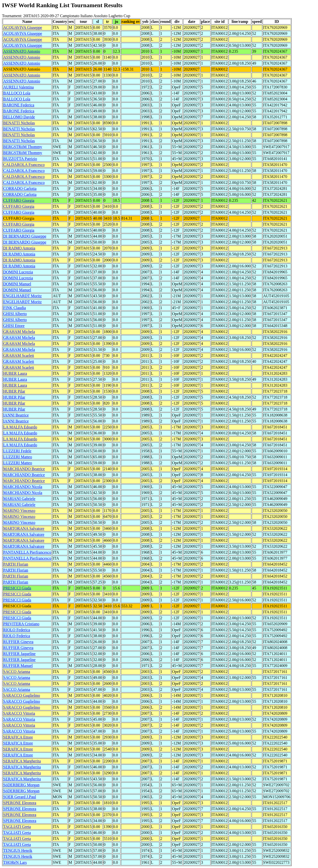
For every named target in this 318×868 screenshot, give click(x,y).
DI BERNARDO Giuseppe (25, 236)
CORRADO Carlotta (20, 188)
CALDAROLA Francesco (24, 165)
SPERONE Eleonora (20, 803)
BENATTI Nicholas (19, 123)
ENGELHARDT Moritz (22, 296)
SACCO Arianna (17, 672)
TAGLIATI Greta (17, 827)
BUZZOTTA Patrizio (20, 159)
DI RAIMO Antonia (19, 248)
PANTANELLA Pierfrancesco (27, 552)
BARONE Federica (19, 105)
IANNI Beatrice (16, 415)
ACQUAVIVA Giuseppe (23, 27)
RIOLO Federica (17, 630)
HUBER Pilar (14, 391)
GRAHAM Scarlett (19, 355)
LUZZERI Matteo (18, 457)
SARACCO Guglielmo (22, 695)
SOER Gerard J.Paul (20, 797)
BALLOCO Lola (17, 93)
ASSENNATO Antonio (22, 51)
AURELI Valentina (19, 87)
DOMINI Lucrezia (18, 272)
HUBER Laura (15, 373)
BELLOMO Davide (19, 117)
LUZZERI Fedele (17, 451)
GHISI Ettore (14, 326)
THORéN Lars (15, 862)
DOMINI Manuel (17, 284)
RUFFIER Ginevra (18, 642)
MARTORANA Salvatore (24, 528)
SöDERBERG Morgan (21, 785)
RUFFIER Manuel (18, 666)
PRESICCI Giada (17, 588)
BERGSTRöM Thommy (23, 147)
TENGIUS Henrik (18, 850)
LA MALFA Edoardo (20, 427)
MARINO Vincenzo (19, 511)
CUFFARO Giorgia (19, 200)
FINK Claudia (15, 308)
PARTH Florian (16, 564)
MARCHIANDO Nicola (23, 487)
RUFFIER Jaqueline (19, 654)
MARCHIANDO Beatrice (24, 469)
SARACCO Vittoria (19, 713)
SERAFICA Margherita (22, 761)
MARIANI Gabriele (19, 499)
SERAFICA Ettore (18, 737)
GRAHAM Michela (19, 332)
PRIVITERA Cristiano (21, 624)
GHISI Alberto (15, 314)
